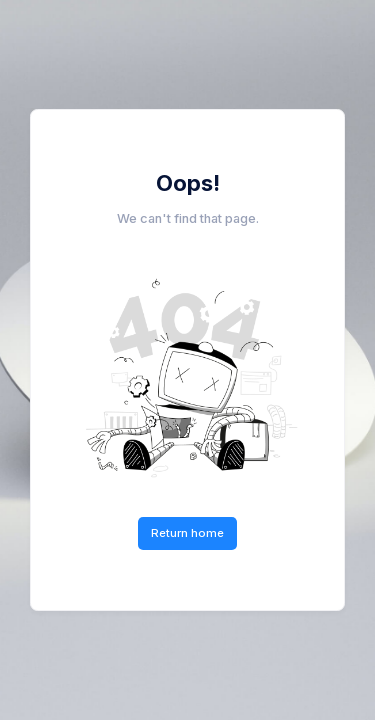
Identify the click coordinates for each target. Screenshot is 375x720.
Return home (187, 533)
